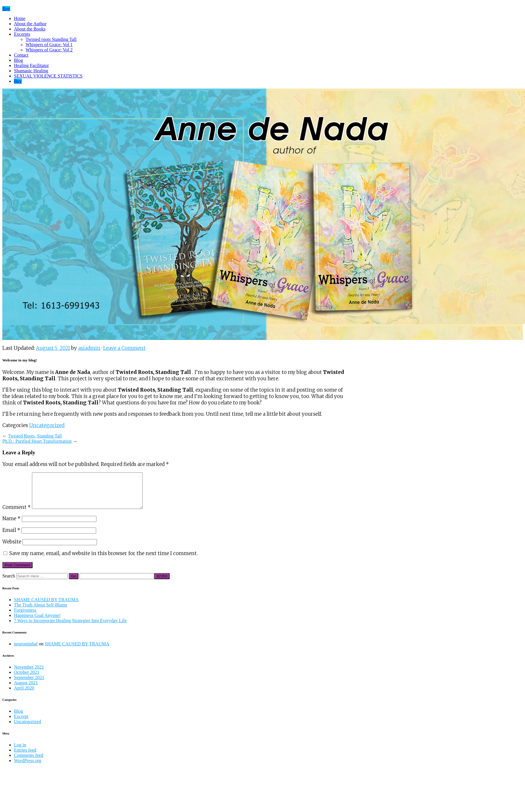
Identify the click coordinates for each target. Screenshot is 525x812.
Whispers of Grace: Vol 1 (49, 45)
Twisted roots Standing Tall (51, 39)
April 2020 (24, 695)
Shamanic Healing (31, 71)
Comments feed (29, 762)
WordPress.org (28, 767)
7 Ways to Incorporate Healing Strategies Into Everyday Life (70, 628)
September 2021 (29, 684)
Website (12, 549)
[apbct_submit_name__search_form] (162, 583)
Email (11, 537)
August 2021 (26, 690)
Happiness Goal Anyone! (37, 622)
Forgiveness (25, 617)
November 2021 (29, 674)
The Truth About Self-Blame (41, 612)
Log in (20, 752)
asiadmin (89, 348)
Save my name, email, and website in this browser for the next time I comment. (104, 560)
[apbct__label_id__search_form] (117, 583)
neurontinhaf (26, 651)
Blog (18, 60)
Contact (21, 55)
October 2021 (27, 679)
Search (9, 583)
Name (11, 525)
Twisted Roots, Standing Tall (35, 436)
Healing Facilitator (31, 65)
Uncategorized (47, 425)
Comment (17, 514)
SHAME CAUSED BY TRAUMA (46, 607)
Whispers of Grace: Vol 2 (49, 50)
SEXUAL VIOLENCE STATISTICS (48, 76)
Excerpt (21, 723)
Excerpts (22, 34)
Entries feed (25, 757)
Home (20, 18)
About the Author (30, 24)
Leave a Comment (124, 348)
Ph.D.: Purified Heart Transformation (37, 441)
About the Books (30, 29)
